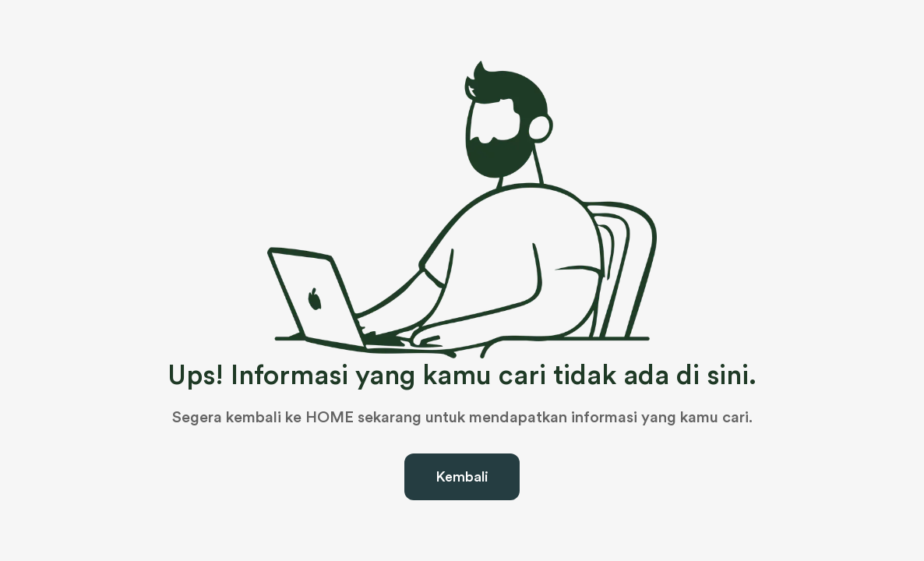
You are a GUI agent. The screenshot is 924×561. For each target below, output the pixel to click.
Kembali (462, 477)
